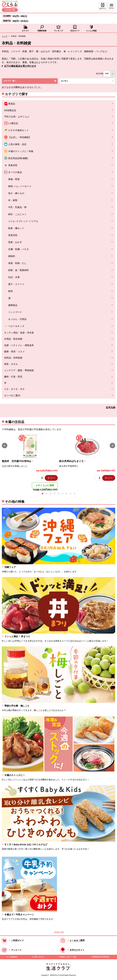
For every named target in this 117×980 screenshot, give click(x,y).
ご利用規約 (13, 957)
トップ (5, 36)
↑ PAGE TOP (58, 932)
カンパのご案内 (12, 395)
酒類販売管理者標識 (101, 957)
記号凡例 (111, 407)
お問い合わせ (39, 957)
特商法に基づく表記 (68, 957)
